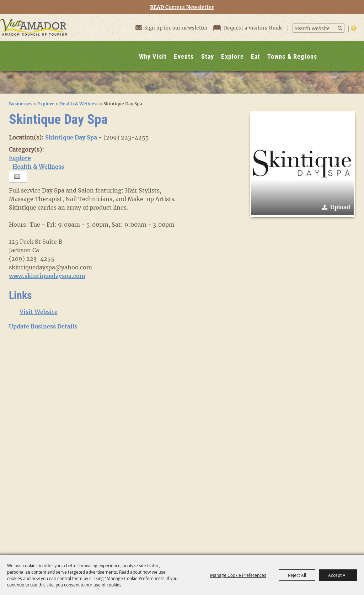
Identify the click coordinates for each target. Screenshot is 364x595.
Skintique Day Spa (71, 137)
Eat (256, 56)
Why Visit (153, 56)
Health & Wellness (79, 104)
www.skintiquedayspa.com (47, 276)
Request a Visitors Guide (249, 28)
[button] (303, 164)
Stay (208, 56)
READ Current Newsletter (182, 7)
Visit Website (39, 312)
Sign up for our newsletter (172, 28)
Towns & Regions (292, 56)
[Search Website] (315, 29)
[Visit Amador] (34, 43)
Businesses (21, 104)
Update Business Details (43, 326)
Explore (232, 56)
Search (340, 28)
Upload (340, 207)
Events (184, 56)
